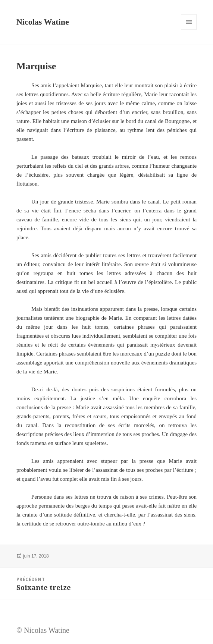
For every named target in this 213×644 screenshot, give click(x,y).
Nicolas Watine (43, 22)
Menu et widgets (189, 30)
